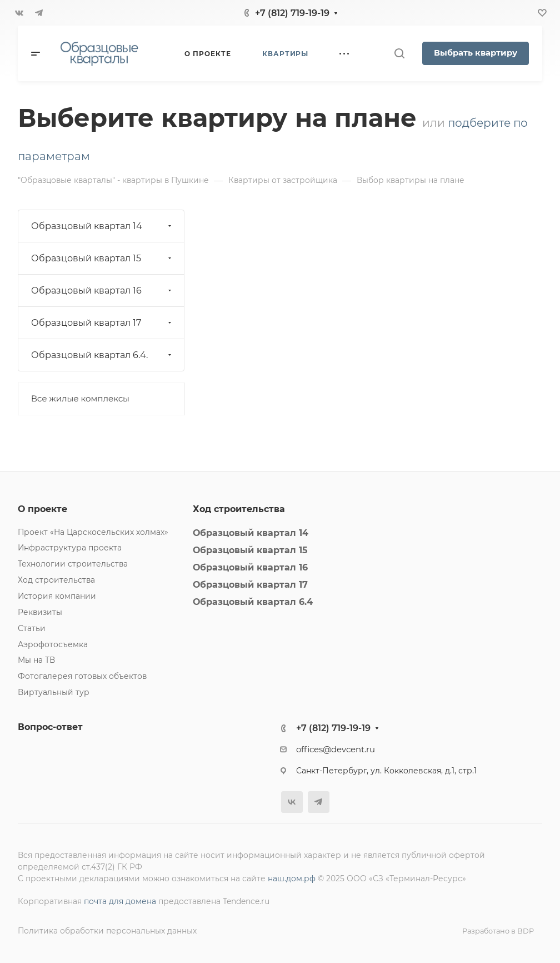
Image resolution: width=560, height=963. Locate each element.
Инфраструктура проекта (70, 548)
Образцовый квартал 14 (102, 226)
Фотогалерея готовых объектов (82, 676)
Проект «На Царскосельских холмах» (93, 532)
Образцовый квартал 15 (102, 258)
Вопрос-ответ (50, 727)
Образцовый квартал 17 (102, 323)
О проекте (42, 509)
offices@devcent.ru (336, 749)
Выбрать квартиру (476, 53)
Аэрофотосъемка (53, 644)
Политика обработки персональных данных (107, 931)
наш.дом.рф (292, 878)
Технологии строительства (73, 564)
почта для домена (120, 901)
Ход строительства (56, 580)
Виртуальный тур (54, 692)
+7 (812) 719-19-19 (292, 13)
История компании (57, 596)
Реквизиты (40, 612)
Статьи (32, 628)
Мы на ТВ (36, 660)
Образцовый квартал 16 (102, 291)
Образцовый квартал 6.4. (102, 355)
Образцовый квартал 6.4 (253, 602)
